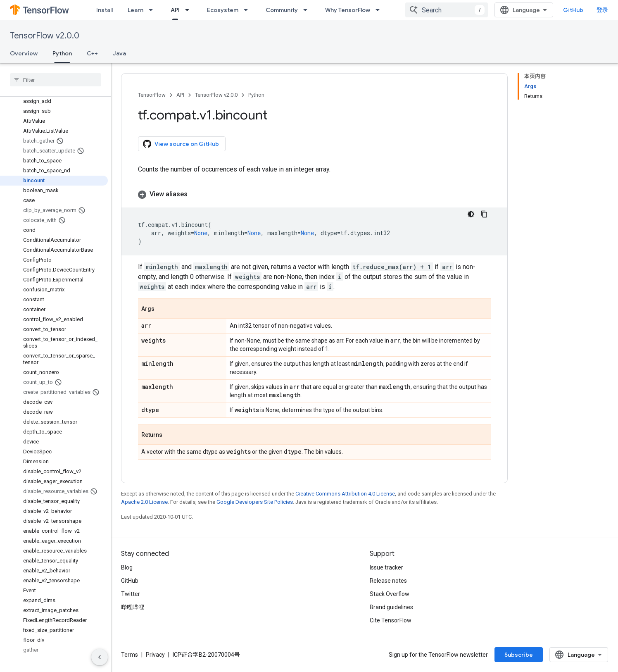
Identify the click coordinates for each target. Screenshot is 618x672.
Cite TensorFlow (391, 620)
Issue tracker (386, 567)
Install (105, 10)
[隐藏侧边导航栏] (100, 657)
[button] (314, 194)
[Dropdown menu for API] (190, 10)
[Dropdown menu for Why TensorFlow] (380, 10)
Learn (135, 10)
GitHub (573, 10)
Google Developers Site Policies (255, 502)
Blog (127, 567)
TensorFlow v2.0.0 (45, 36)
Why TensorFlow (348, 10)
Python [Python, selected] (62, 53)
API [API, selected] (175, 10)
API (180, 95)
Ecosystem (223, 10)
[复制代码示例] (484, 214)
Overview (24, 53)
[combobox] (447, 10)
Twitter (131, 594)
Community (282, 10)
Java (119, 53)
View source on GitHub (181, 144)
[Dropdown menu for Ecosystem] (248, 10)
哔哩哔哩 (133, 607)
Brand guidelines (391, 607)
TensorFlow (152, 95)
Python (256, 95)
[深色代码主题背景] (471, 214)
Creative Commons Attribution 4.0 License (345, 494)
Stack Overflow (390, 594)
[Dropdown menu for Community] (308, 10)
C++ (92, 53)
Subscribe (519, 655)
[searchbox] (56, 80)
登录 (602, 10)
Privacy (155, 655)
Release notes (388, 581)
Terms (130, 655)
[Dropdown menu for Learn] (153, 10)
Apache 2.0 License (144, 502)
